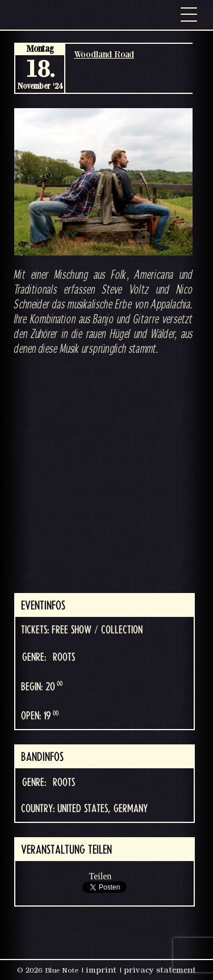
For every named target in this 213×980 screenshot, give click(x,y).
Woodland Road (104, 54)
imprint (101, 970)
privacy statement (160, 970)
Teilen (101, 876)
